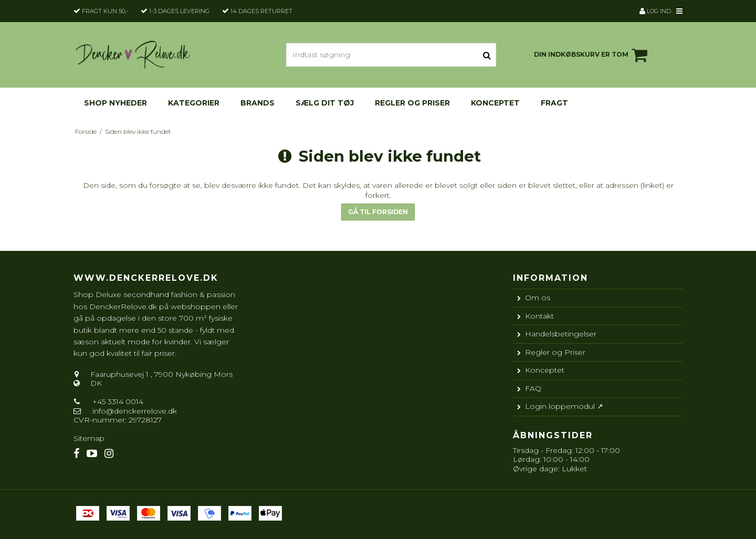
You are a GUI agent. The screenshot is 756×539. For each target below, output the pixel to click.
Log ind (655, 11)
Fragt (554, 103)
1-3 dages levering (179, 11)
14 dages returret (261, 11)
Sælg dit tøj (325, 103)
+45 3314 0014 (117, 401)
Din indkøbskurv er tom (592, 55)
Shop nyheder (115, 103)
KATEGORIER (194, 103)
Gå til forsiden (378, 212)
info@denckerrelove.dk (135, 411)
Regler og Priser (412, 103)
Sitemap (89, 438)
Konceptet (495, 103)
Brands (258, 103)
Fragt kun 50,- (105, 11)
